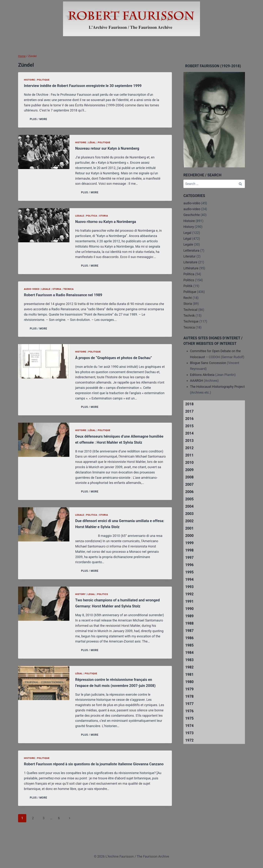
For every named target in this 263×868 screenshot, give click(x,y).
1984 (189, 653)
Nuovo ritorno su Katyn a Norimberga (106, 222)
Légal (92, 142)
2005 (189, 499)
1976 (189, 711)
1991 (189, 601)
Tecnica (68, 289)
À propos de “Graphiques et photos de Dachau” (114, 358)
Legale (80, 216)
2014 (189, 433)
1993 (189, 587)
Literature (190, 262)
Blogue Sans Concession (208, 363)
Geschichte (192, 215)
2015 (189, 426)
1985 (189, 645)
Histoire (29, 80)
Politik (188, 286)
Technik (189, 315)
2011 (189, 455)
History (80, 594)
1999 (189, 543)
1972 (189, 740)
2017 (189, 411)
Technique (191, 321)
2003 (189, 514)
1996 (189, 565)
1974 (189, 726)
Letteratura (191, 250)
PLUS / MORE (39, 119)
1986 (189, 638)
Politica (92, 216)
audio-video (32, 289)
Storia (104, 216)
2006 (189, 492)
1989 (189, 616)
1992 (189, 594)
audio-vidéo (192, 203)
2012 (189, 448)
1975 (189, 718)
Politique (43, 80)
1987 (189, 631)
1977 (189, 704)
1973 (189, 733)
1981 (189, 674)
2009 (189, 470)
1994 (189, 579)
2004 (189, 506)
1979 (189, 689)
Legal (91, 594)
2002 (189, 521)
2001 (189, 528)
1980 (189, 682)
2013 (189, 441)
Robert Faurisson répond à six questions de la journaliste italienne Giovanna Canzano (94, 764)
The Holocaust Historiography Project (217, 387)
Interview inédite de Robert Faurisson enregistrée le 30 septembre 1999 (83, 86)
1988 (189, 623)
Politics (103, 594)
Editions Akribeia (202, 375)
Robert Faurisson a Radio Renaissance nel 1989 (63, 295)
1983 (189, 660)
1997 (189, 558)
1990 (189, 609)
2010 (189, 463)
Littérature (191, 268)
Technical (190, 310)
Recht (188, 298)
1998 (189, 550)
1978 (189, 696)
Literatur (189, 256)
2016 (189, 419)
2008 (189, 477)
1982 (189, 667)
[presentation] (44, 152)
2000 (189, 536)
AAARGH (196, 381)
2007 (189, 484)
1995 (189, 572)
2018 (189, 404)
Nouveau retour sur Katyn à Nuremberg (107, 148)
